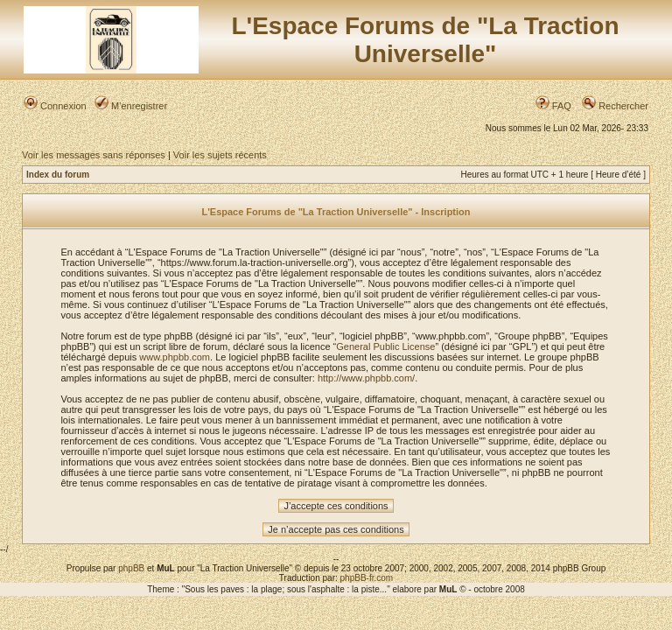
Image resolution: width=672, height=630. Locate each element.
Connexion (55, 106)
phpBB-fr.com (367, 578)
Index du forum (58, 175)
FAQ (553, 106)
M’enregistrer (131, 106)
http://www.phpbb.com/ (366, 378)
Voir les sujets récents (220, 155)
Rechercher (615, 106)
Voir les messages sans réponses (94, 155)
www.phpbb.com (175, 357)
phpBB (131, 568)
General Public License (385, 346)
